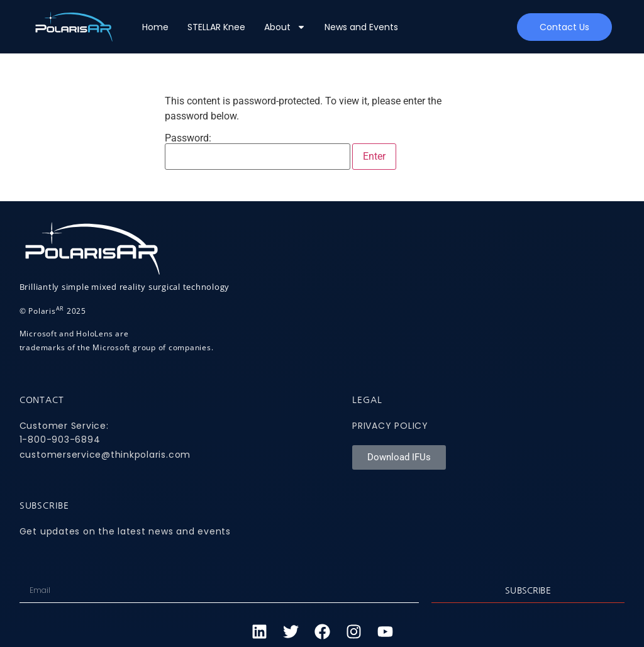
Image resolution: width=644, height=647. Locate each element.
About (285, 27)
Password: (258, 152)
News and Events (361, 27)
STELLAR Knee (216, 27)
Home (155, 27)
